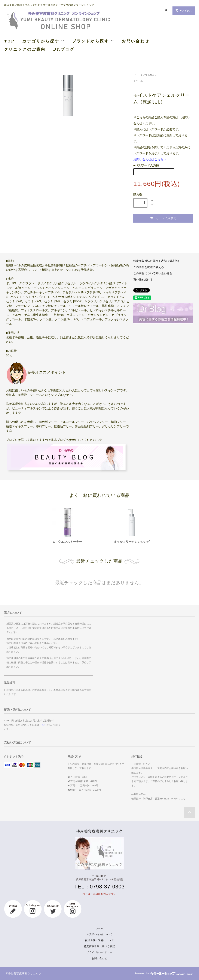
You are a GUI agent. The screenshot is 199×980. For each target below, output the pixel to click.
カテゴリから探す (43, 41)
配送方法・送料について (99, 940)
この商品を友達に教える (149, 267)
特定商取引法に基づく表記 (99, 946)
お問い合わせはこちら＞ (150, 159)
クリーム (138, 81)
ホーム (99, 928)
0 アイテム (183, 10)
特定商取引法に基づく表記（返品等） (157, 261)
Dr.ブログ (64, 49)
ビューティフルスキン (145, 75)
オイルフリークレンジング (132, 542)
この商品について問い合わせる (153, 273)
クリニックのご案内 (25, 49)
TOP (9, 41)
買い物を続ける (143, 280)
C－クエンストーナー (67, 542)
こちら (43, 725)
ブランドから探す (93, 41)
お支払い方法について (99, 934)
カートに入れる (163, 218)
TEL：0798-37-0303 (99, 887)
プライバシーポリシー (99, 952)
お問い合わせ (136, 41)
